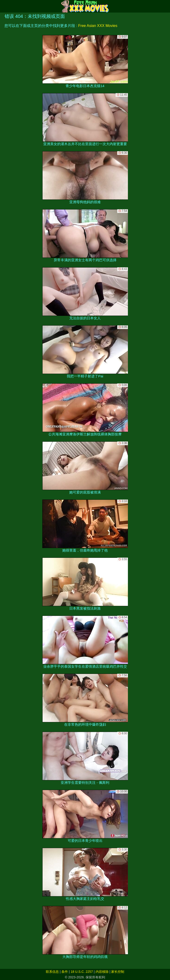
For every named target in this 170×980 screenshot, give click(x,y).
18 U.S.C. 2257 (82, 972)
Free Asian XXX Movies (98, 26)
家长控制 (118, 972)
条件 (65, 972)
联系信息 (52, 972)
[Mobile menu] (4, 6)
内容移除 (102, 972)
